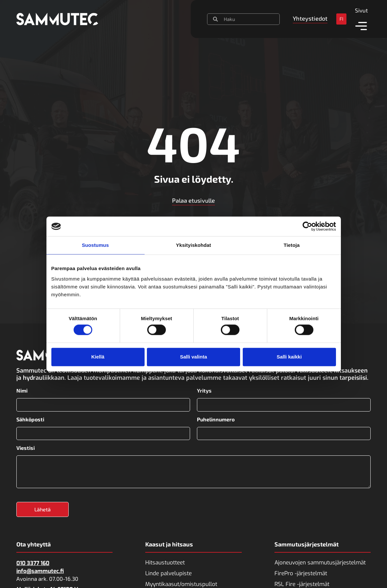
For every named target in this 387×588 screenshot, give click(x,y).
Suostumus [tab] (95, 245)
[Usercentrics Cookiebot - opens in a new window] (307, 226)
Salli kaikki (289, 357)
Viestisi (26, 448)
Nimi (22, 391)
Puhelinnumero (216, 419)
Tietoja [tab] (292, 245)
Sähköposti (30, 419)
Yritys (204, 391)
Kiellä (98, 357)
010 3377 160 (33, 563)
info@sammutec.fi (40, 571)
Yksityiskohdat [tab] (193, 245)
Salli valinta (193, 357)
